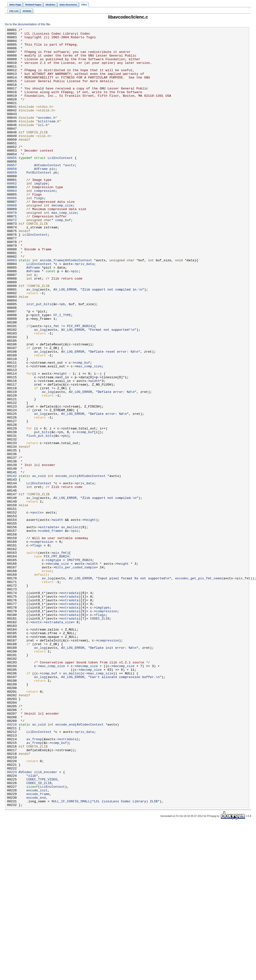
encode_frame (51, 307)
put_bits (42, 513)
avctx (70, 193)
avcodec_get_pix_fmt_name (198, 689)
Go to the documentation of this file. (28, 24)
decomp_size (62, 241)
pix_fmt (53, 386)
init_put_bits (39, 359)
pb (55, 202)
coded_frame (50, 631)
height (61, 443)
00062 (12, 215)
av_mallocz (71, 627)
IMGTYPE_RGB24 (79, 667)
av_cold (39, 566)
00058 (12, 197)
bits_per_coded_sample (76, 675)
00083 (12, 307)
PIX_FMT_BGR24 (79, 386)
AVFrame (41, 197)
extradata (49, 627)
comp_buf (63, 259)
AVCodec (26, 921)
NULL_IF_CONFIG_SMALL (71, 956)
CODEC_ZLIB (100, 737)
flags (39, 232)
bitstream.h (49, 140)
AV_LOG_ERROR (65, 342)
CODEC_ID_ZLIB (39, 934)
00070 (12, 250)
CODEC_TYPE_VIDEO (42, 930)
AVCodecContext (48, 193)
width (95, 452)
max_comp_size (64, 250)
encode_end (65, 864)
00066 (12, 232)
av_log (32, 342)
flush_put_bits (40, 517)
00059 (12, 202)
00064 (12, 223)
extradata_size (59, 741)
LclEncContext (60, 184)
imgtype (41, 215)
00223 (12, 921)
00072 (12, 259)
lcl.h (43, 145)
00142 (12, 566)
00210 (12, 864)
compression (45, 223)
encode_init (66, 566)
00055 (12, 184)
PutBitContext (39, 202)
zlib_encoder (46, 921)
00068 (12, 241)
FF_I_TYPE (62, 373)
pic (53, 197)
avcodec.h (47, 136)
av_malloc (72, 803)
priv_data (85, 311)
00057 (12, 193)
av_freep (34, 882)
